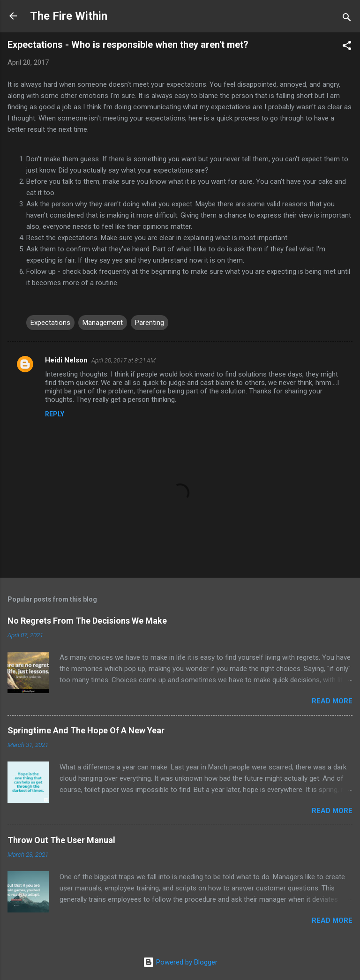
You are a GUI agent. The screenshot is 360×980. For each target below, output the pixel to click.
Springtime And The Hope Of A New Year (86, 730)
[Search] (347, 19)
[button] (347, 47)
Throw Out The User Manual (61, 840)
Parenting (150, 323)
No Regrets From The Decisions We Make (87, 621)
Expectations (50, 323)
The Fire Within (69, 16)
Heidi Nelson (66, 360)
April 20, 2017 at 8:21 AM (124, 360)
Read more (332, 701)
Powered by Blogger (180, 962)
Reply (55, 414)
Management (103, 323)
